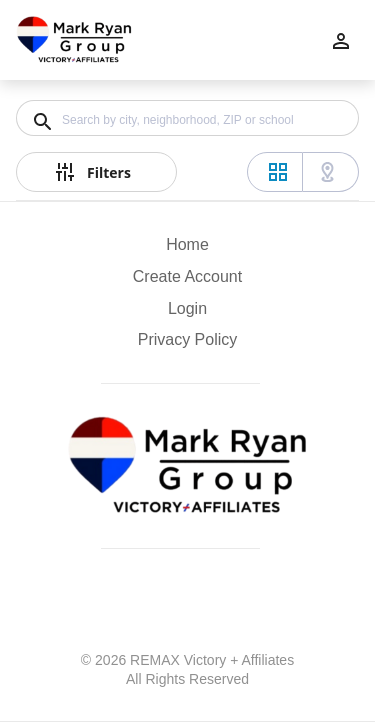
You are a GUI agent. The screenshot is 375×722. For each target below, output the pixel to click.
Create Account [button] (187, 276)
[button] (187, 314)
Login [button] (187, 308)
